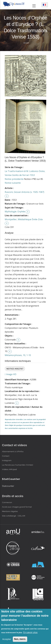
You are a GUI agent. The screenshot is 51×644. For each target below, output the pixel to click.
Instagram (7, 460)
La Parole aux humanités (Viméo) (18, 465)
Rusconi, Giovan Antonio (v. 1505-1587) (24, 192)
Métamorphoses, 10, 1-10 (18, 355)
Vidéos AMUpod (9, 469)
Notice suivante (13, 183)
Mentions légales (10, 511)
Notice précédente (14, 179)
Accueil (26, 43)
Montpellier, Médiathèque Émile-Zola (24, 219)
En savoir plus (30, 632)
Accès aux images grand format (17, 507)
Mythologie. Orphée (15, 212)
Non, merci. (20, 639)
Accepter (7, 639)
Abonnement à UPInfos (13, 451)
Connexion (7, 502)
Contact (6, 456)
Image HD (11, 374)
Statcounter (8, 486)
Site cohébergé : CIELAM (14, 516)
